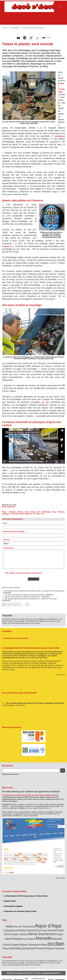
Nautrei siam (9, 898)
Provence (25, 943)
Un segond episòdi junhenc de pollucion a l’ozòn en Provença (27, 598)
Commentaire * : (9, 548)
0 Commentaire (8, 703)
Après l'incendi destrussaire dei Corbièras (19, 596)
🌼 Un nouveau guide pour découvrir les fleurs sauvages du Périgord (32, 701)
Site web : (7, 540)
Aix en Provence (19, 923)
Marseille (21, 934)
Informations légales (13, 903)
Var (33, 514)
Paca (38, 940)
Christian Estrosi (13, 927)
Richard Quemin (17, 514)
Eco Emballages (38, 512)
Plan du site (26, 975)
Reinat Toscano (39, 943)
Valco (28, 514)
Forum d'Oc (47, 927)
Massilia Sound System (41, 935)
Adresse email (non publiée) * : (15, 532)
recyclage (6, 514)
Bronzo (18, 512)
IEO (35, 930)
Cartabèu (7, 629)
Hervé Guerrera (21, 930)
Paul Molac (47, 940)
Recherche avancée (10, 771)
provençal (59, 940)
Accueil (5, 28)
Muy (47, 512)
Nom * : (6, 523)
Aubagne (11, 512)
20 (26, 602)
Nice (17, 940)
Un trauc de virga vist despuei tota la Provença (21, 594)
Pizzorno (52, 512)
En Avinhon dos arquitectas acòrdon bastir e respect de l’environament (30, 591)
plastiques (60, 512)
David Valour (26, 512)
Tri (24, 514)
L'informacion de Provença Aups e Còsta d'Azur (25, 893)
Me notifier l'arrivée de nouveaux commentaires (24, 573)
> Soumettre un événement (14, 635)
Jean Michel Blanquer (49, 930)
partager (46, 38)
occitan (27, 939)
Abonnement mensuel (17, 975)
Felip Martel (34, 927)
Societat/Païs (15, 28)
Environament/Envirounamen (32, 28)
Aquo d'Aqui (41, 923)
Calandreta (59, 923)
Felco (25, 927)
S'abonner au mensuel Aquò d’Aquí (19, 908)
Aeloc (6, 923)
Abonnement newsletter (7, 975)
